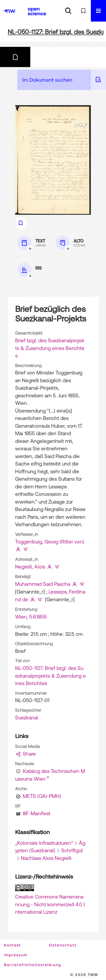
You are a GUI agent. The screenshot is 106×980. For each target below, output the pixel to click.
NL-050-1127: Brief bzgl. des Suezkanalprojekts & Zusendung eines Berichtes (50, 676)
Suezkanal (27, 718)
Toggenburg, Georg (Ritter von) (50, 542)
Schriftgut (72, 850)
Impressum (16, 955)
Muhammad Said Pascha (43, 584)
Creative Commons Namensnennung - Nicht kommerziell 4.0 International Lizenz (50, 904)
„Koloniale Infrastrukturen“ (44, 843)
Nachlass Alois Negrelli (46, 858)
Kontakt (12, 945)
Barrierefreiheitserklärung (33, 965)
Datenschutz (63, 945)
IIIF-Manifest (37, 813)
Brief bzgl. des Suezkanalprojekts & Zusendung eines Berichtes (50, 348)
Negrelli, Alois (30, 567)
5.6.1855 (38, 617)
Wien (21, 617)
